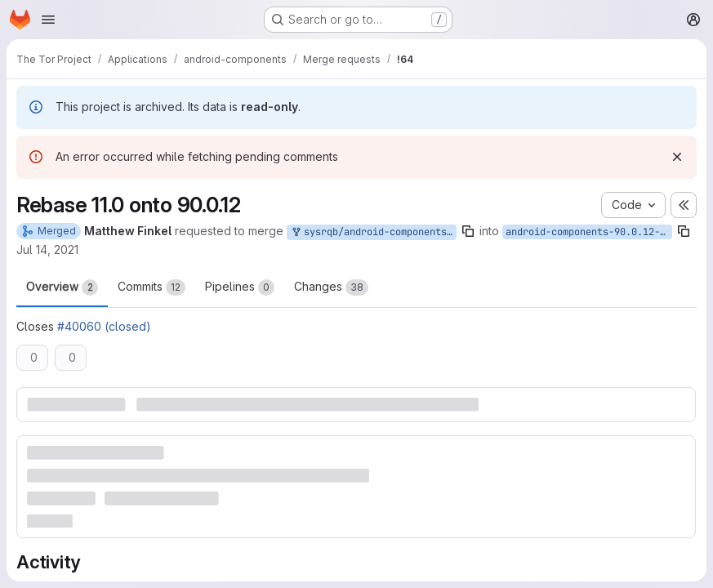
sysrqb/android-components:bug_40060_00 (373, 232)
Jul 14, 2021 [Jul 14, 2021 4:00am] (47, 249)
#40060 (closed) (104, 326)
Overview (62, 287)
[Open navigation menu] (48, 20)
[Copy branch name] (468, 231)
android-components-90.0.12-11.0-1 (589, 232)
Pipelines (240, 287)
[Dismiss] (677, 157)
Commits (152, 287)
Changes (331, 287)
